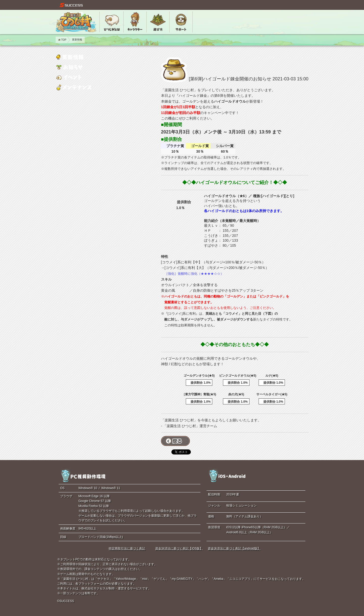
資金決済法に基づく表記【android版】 (234, 549)
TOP (62, 40)
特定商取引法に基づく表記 (127, 549)
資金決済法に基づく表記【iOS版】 (179, 549)
